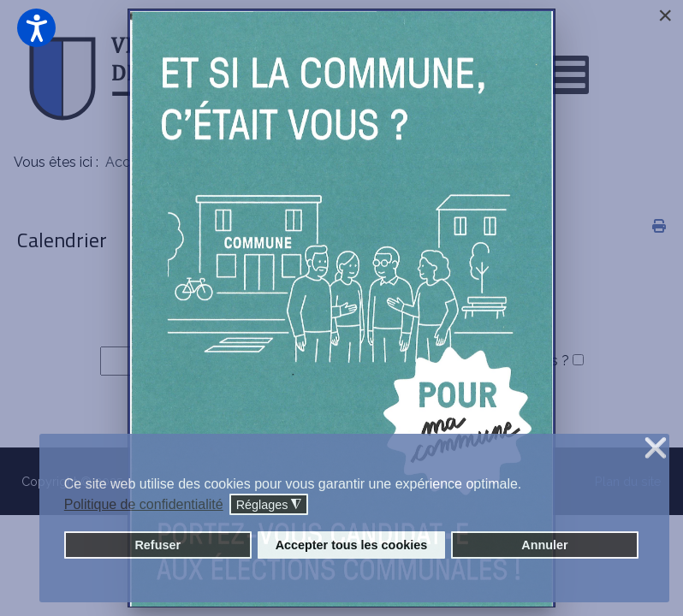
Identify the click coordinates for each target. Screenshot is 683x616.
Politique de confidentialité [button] (144, 504)
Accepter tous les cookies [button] (352, 545)
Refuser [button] (157, 545)
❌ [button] (656, 449)
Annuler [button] (544, 545)
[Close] (665, 15)
